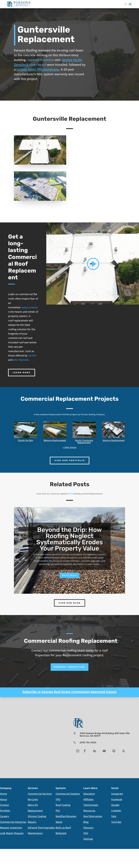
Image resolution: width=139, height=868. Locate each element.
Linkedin (116, 811)
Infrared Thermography (41, 828)
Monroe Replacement (55, 440)
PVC (58, 811)
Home (3, 794)
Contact (4, 805)
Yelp (114, 816)
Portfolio (5, 811)
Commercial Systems (68, 794)
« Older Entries (70, 447)
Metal (59, 822)
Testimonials (91, 805)
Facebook (117, 799)
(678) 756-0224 (88, 742)
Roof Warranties (93, 816)
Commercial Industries (13, 822)
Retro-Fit (33, 805)
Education (89, 794)
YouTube (116, 822)
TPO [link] (71, 494)
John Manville (21, 360)
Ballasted (61, 833)
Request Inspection (69, 667)
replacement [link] (29, 307)
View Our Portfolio (70, 460)
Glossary (88, 828)
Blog (86, 822)
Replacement (35, 811)
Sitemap (88, 839)
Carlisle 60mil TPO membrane (38, 69)
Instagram (117, 794)
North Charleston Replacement (84, 441)
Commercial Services (40, 794)
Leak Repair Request (12, 833)
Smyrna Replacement (114, 440)
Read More (69, 575)
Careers (4, 816)
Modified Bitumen (66, 816)
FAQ (86, 833)
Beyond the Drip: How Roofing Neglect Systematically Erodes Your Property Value (69, 539)
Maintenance (35, 833)
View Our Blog (70, 603)
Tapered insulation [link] (41, 60)
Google (115, 805)
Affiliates (88, 799)
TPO (58, 799)
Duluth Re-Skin (25, 440)
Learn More (22, 373)
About (4, 799)
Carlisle (32, 355)
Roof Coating (63, 805)
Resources (89, 811)
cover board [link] (38, 65)
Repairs (32, 822)
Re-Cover (33, 799)
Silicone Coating (37, 816)
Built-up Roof (63, 828)
